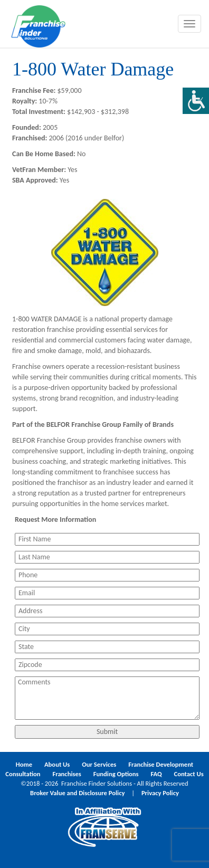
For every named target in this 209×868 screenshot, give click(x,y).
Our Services (99, 764)
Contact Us (189, 774)
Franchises (66, 774)
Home (24, 764)
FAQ (156, 774)
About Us (57, 764)
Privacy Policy (160, 793)
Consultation (23, 774)
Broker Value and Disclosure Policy (77, 793)
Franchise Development (161, 764)
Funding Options (116, 774)
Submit (107, 732)
